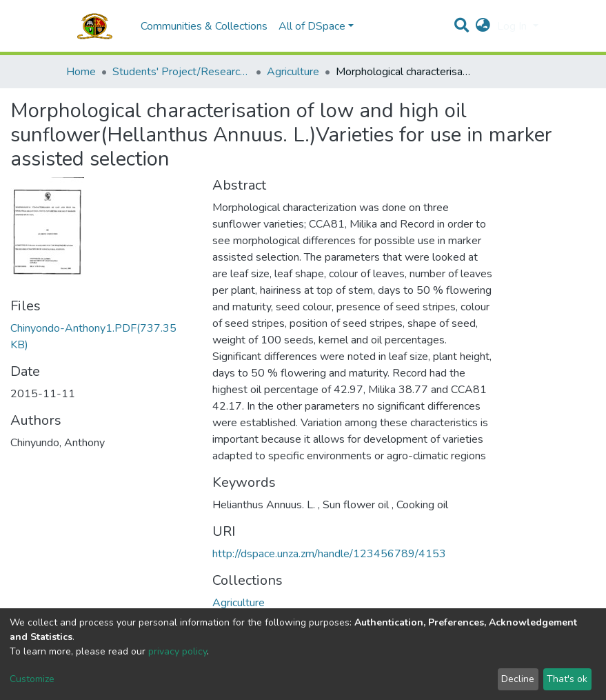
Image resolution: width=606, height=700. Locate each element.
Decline (518, 679)
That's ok (567, 679)
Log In (513, 26)
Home (81, 72)
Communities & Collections (204, 26)
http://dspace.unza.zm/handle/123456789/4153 (329, 554)
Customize (32, 679)
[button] (483, 26)
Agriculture (293, 72)
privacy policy (178, 651)
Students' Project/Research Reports (181, 72)
